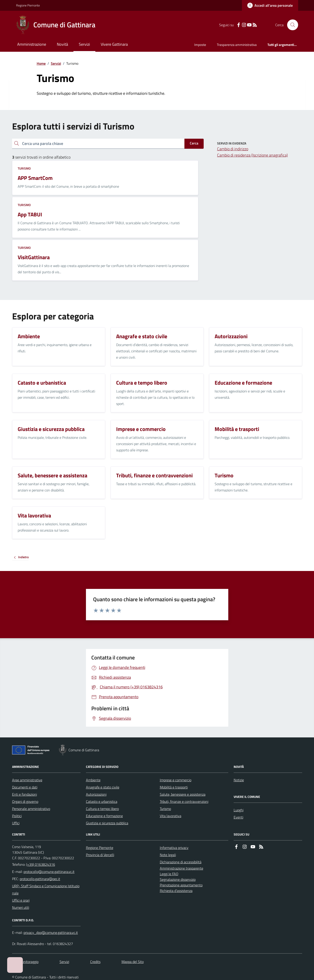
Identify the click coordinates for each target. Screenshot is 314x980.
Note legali (168, 855)
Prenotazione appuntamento (181, 885)
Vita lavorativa (171, 816)
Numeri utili (21, 907)
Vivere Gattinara (114, 44)
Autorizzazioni (96, 794)
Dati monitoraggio (25, 962)
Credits (95, 962)
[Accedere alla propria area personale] (270, 5)
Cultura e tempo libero (102, 809)
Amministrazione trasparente (182, 868)
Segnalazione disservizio (178, 879)
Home (41, 63)
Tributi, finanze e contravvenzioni (184, 801)
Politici (17, 816)
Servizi (84, 44)
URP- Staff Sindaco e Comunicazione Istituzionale (46, 890)
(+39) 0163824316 (41, 864)
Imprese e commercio (176, 780)
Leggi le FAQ (169, 874)
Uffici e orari (21, 900)
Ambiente (93, 780)
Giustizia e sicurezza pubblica (107, 823)
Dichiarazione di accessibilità (181, 862)
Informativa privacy (174, 848)
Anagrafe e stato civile (103, 787)
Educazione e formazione (104, 816)
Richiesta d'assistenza (176, 891)
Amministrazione (32, 44)
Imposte (200, 45)
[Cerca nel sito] (291, 25)
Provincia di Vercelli (100, 855)
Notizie (239, 780)
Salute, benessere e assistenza (183, 794)
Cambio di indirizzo (233, 149)
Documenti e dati (25, 787)
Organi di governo (25, 801)
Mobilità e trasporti (174, 787)
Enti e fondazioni (25, 794)
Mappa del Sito (133, 962)
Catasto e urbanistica (102, 801)
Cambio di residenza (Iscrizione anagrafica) (252, 155)
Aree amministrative (27, 780)
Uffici (16, 823)
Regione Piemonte (28, 5)
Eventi (238, 817)
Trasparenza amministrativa (237, 45)
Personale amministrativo (31, 809)
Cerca (194, 143)
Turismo (24, 168)
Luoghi (239, 810)
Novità (62, 44)
